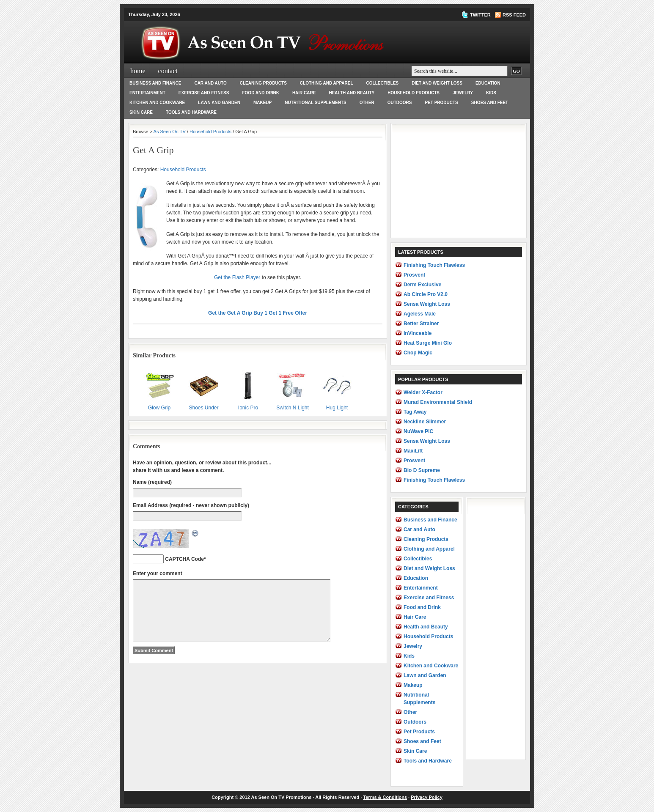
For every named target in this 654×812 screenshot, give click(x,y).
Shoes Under (204, 389)
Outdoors (400, 103)
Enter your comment (158, 573)
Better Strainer (421, 324)
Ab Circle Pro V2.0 (426, 294)
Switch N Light (293, 389)
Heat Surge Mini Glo (428, 343)
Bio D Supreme (422, 470)
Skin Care (141, 112)
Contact (168, 71)
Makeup (262, 103)
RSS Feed (514, 15)
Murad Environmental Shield (438, 402)
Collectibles (383, 83)
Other (367, 103)
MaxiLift (413, 451)
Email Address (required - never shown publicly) (191, 505)
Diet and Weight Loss (437, 83)
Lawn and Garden (219, 103)
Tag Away (415, 412)
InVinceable (418, 333)
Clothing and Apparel (327, 83)
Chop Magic (418, 353)
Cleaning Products (263, 83)
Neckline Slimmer (425, 422)
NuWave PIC (418, 431)
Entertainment (147, 93)
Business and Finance (155, 83)
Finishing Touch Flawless (434, 265)
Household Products (414, 93)
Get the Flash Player (237, 277)
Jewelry (463, 93)
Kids (491, 93)
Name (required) (152, 482)
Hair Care (304, 93)
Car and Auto (210, 83)
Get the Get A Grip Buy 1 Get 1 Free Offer (258, 313)
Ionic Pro (248, 389)
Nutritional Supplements (315, 103)
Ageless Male (420, 314)
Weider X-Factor (423, 392)
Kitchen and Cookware (157, 103)
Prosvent (414, 275)
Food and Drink (260, 93)
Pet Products (441, 103)
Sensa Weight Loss (427, 304)
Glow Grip (159, 389)
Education (488, 83)
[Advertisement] (459, 181)
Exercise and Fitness (204, 93)
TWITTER (480, 15)
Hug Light (337, 389)
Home (138, 71)
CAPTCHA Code (184, 559)
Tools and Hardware (191, 112)
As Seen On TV (170, 132)
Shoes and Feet (490, 103)
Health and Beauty (352, 93)
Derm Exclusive (422, 285)
